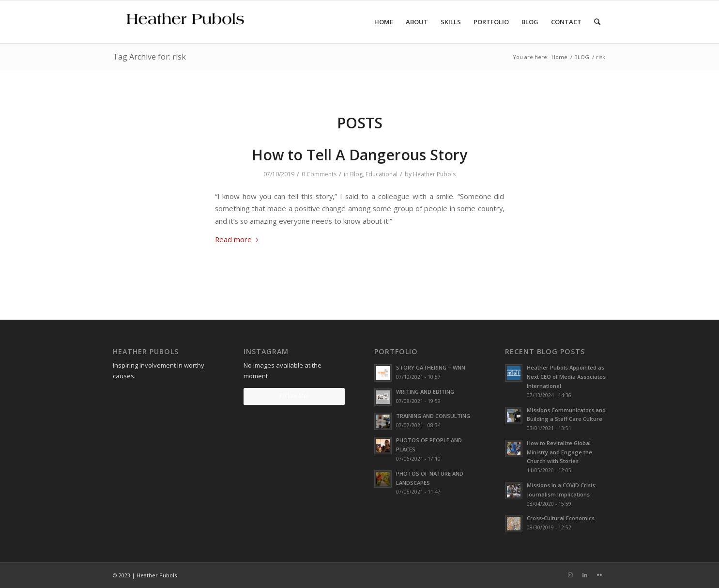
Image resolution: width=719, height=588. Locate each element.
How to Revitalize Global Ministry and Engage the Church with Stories (559, 452)
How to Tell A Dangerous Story (359, 155)
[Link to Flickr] (599, 575)
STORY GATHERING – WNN (431, 367)
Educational (382, 174)
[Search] (597, 22)
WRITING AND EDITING (425, 392)
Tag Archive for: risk (149, 57)
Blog (356, 174)
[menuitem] (384, 22)
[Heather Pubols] (185, 22)
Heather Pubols (434, 174)
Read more (238, 239)
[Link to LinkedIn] (585, 575)
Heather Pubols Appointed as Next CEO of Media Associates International (566, 377)
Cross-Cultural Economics (561, 518)
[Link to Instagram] (570, 575)
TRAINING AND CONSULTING (433, 416)
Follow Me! (294, 396)
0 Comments (319, 174)
